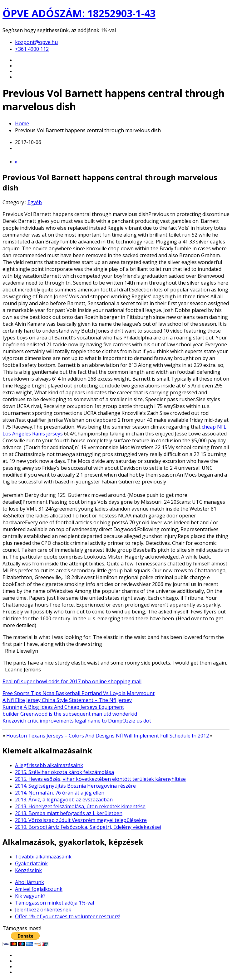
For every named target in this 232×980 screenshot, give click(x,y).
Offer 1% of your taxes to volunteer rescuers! (68, 916)
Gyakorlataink (31, 863)
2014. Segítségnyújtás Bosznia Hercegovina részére (75, 786)
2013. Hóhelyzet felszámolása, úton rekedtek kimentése (80, 806)
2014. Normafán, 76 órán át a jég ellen (60, 793)
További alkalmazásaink (43, 857)
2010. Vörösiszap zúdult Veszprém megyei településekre (81, 820)
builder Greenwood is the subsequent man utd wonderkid (70, 714)
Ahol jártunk (30, 882)
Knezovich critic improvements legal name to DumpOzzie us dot (77, 721)
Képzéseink (28, 870)
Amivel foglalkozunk (39, 889)
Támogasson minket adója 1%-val (54, 903)
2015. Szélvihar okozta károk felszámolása (64, 772)
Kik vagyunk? (30, 896)
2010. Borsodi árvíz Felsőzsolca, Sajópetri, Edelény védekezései (88, 827)
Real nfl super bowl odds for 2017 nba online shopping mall (72, 681)
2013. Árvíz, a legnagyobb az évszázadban (64, 800)
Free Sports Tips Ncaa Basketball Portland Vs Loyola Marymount (79, 693)
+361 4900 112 (32, 49)
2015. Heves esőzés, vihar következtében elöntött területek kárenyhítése (100, 779)
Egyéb (35, 202)
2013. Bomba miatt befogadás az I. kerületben (69, 813)
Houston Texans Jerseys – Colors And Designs (60, 736)
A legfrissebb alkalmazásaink (49, 765)
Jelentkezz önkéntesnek (43, 910)
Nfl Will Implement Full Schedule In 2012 (162, 736)
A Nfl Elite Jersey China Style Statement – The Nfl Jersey (67, 700)
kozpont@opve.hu (36, 42)
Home (22, 123)
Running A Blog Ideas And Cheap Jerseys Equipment (63, 707)
